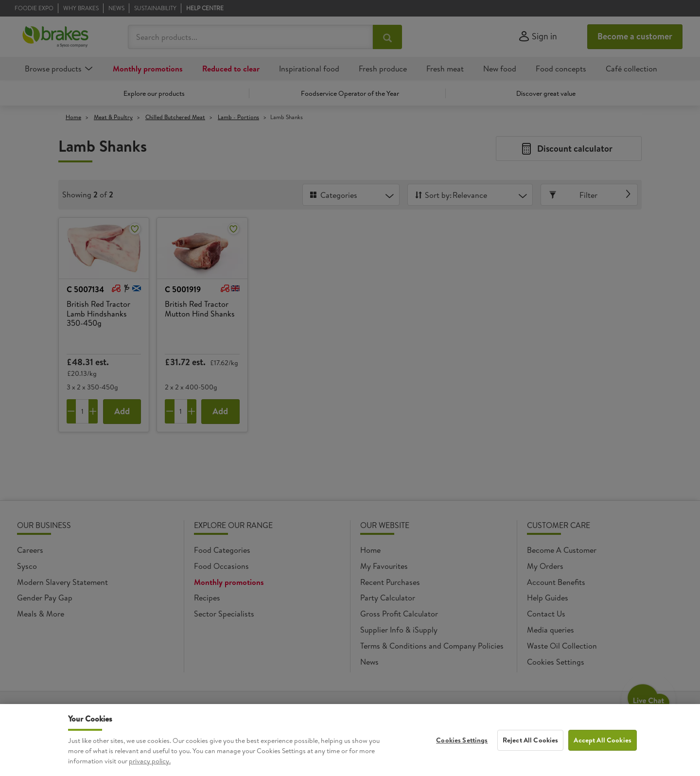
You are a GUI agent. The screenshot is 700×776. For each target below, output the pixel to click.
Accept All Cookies (603, 747)
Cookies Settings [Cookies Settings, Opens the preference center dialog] (462, 747)
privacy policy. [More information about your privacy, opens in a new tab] (150, 768)
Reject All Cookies (531, 747)
